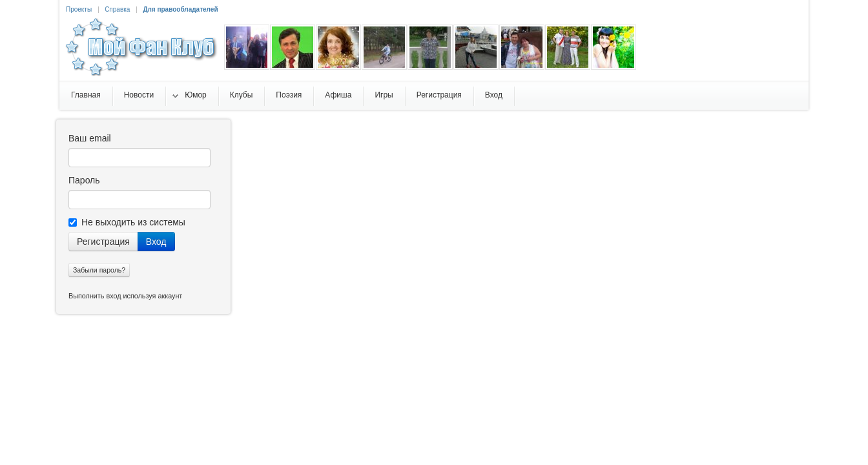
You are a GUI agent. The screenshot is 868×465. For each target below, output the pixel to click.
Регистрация (103, 242)
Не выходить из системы (127, 222)
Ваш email (90, 138)
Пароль (84, 180)
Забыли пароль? (99, 270)
